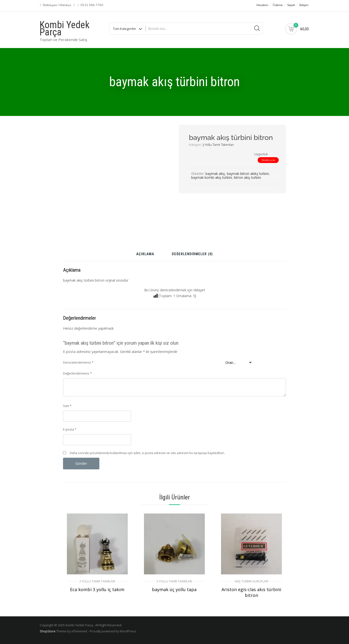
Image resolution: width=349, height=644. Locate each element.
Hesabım (262, 5)
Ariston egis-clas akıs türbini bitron (251, 592)
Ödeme (278, 5)
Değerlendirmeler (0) (192, 254)
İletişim (304, 5)
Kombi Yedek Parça (64, 29)
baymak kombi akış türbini (212, 177)
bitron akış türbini (247, 177)
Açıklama (145, 254)
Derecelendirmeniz (78, 362)
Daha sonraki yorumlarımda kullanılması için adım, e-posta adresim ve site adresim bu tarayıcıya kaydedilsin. (147, 453)
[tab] (145, 256)
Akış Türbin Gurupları (251, 581)
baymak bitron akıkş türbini (248, 174)
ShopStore (48, 631)
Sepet (291, 5)
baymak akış (215, 174)
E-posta (70, 429)
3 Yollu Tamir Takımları (218, 145)
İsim (67, 406)
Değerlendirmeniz (77, 373)
